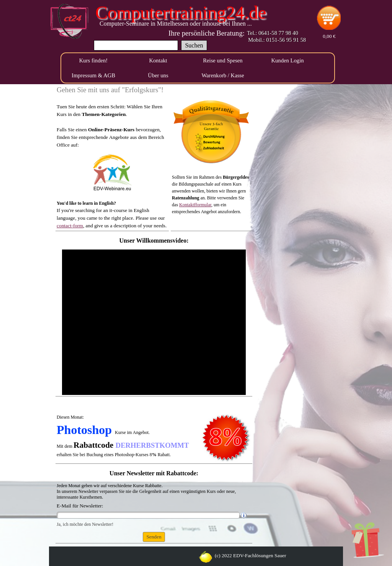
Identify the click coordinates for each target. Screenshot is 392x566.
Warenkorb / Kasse (223, 75)
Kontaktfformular (195, 205)
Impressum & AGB (93, 75)
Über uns (158, 75)
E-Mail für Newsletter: (80, 506)
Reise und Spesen (223, 60)
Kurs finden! (93, 60)
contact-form (70, 226)
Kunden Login (287, 60)
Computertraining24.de (181, 12)
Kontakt (158, 60)
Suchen (194, 45)
